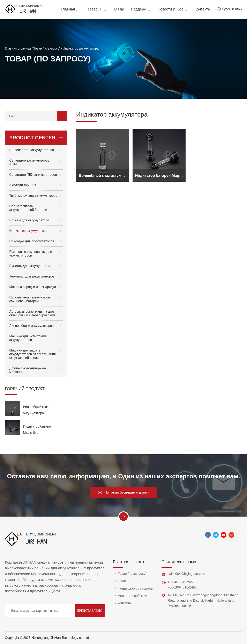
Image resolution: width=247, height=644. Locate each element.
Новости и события (173, 9)
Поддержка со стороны (141, 9)
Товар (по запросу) (98, 9)
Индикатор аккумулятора (81, 49)
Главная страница (71, 9)
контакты (203, 9)
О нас (119, 9)
